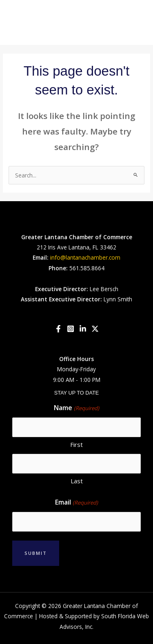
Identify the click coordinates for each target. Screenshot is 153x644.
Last (77, 481)
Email (76, 503)
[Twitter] (95, 329)
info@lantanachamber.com (85, 257)
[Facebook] (58, 329)
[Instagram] (71, 329)
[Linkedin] (83, 329)
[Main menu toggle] (137, 23)
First (76, 444)
